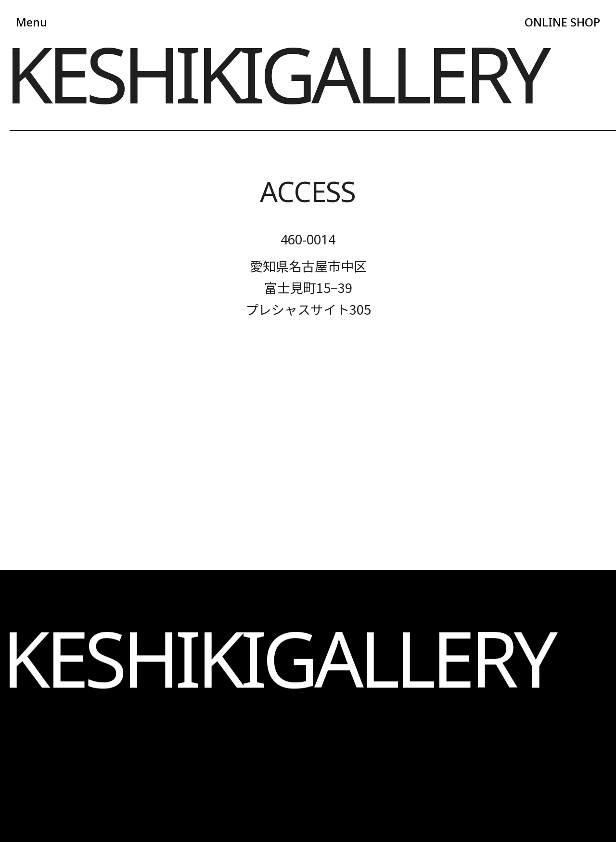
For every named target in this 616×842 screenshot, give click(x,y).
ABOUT (86, 634)
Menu (32, 23)
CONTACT (282, 684)
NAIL (282, 634)
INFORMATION (86, 684)
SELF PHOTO (86, 659)
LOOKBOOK (86, 709)
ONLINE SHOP (559, 23)
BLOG (282, 659)
